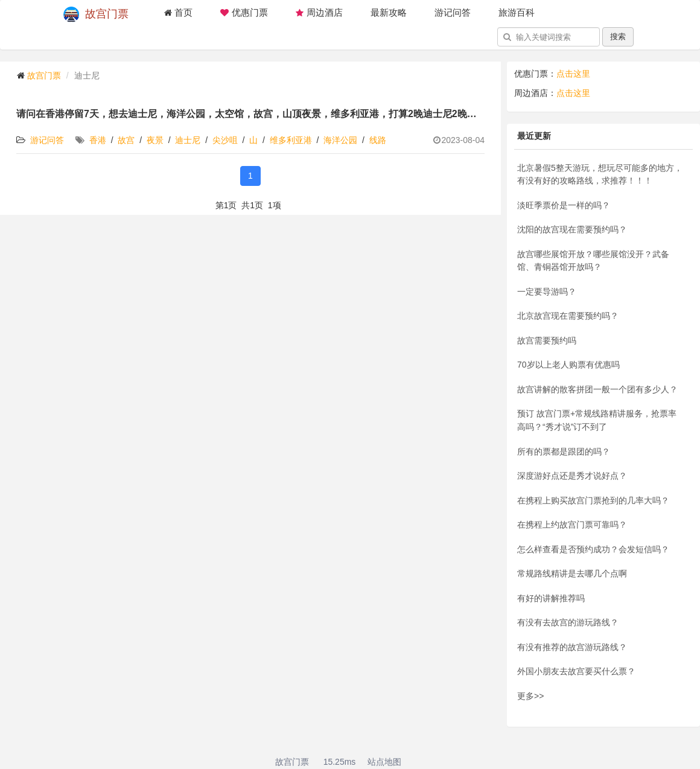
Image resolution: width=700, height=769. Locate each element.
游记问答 (453, 12)
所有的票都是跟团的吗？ (564, 452)
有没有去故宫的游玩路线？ (568, 622)
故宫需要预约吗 (547, 340)
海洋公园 (340, 140)
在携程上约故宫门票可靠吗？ (572, 525)
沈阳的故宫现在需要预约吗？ (572, 229)
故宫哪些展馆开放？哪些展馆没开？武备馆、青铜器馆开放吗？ (593, 261)
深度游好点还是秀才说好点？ (572, 476)
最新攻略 (389, 12)
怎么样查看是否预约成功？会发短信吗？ (593, 549)
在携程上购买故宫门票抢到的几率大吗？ (593, 500)
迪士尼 (188, 140)
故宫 (126, 140)
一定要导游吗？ (547, 292)
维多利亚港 (291, 140)
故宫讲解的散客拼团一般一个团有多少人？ (597, 389)
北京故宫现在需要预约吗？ (568, 316)
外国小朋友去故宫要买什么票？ (576, 671)
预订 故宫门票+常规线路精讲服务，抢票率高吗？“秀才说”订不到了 (597, 420)
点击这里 (573, 74)
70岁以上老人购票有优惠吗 (568, 365)
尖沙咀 (225, 140)
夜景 (155, 140)
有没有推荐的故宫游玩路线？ (572, 647)
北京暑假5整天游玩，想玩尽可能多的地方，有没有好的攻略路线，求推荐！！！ (600, 174)
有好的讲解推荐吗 (551, 598)
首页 (178, 12)
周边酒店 (319, 12)
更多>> (530, 696)
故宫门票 (96, 14)
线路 (378, 140)
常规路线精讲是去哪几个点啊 (572, 573)
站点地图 (384, 762)
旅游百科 (517, 12)
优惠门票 (244, 12)
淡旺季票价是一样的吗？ (564, 205)
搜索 (618, 37)
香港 (98, 140)
